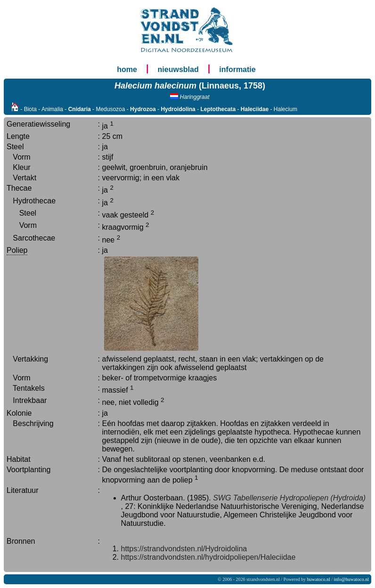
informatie (237, 69)
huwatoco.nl (319, 579)
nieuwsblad (178, 69)
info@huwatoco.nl (351, 579)
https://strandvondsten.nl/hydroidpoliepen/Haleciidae (208, 557)
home (127, 69)
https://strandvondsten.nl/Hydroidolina (184, 549)
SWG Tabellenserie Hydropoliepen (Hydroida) (289, 498)
